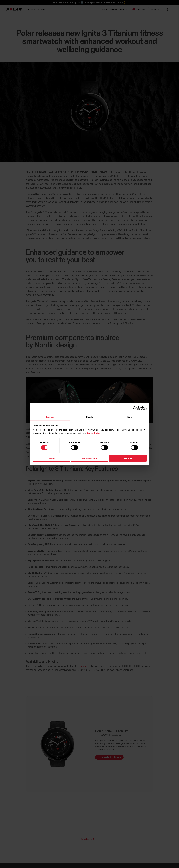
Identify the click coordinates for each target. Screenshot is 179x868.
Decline (51, 458)
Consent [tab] (50, 417)
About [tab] (129, 417)
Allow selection (89, 458)
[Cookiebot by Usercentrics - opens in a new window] (135, 408)
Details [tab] (89, 417)
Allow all (128, 458)
